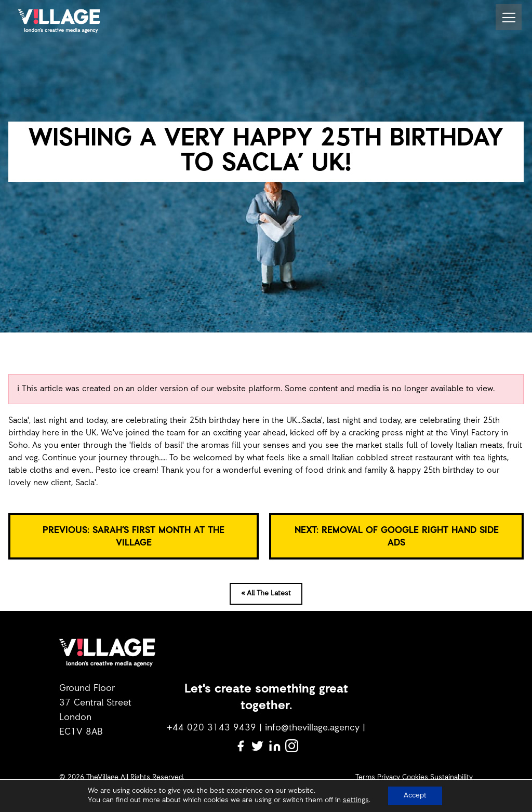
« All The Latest (266, 594)
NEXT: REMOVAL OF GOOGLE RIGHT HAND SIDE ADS (397, 537)
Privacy (389, 777)
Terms (365, 777)
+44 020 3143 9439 (211, 728)
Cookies (415, 777)
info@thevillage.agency (312, 728)
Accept (415, 796)
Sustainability (451, 777)
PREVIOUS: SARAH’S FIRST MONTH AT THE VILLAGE (134, 537)
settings (356, 801)
